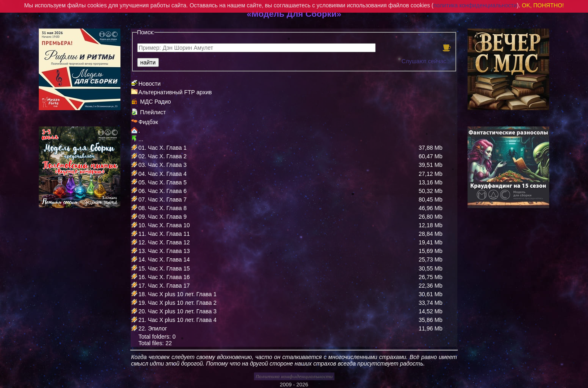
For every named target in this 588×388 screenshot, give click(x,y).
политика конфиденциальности (475, 5)
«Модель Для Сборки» (294, 14)
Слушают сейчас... (426, 61)
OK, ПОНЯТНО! (543, 5)
